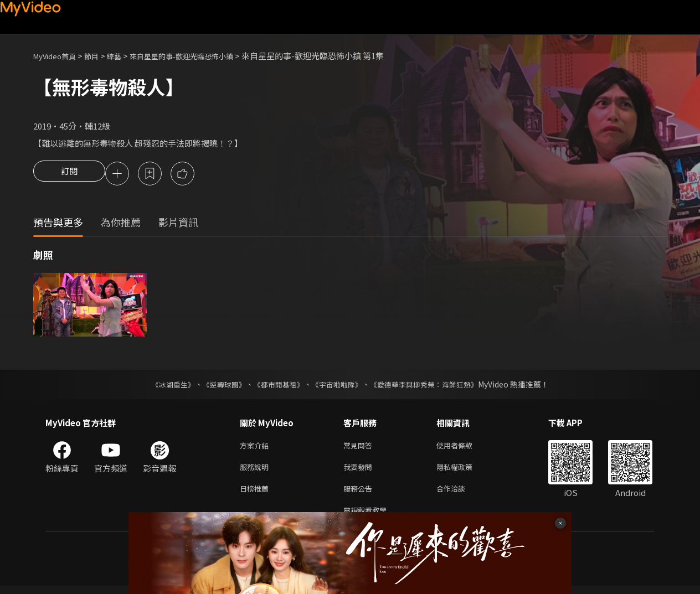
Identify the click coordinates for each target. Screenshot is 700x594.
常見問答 (360, 448)
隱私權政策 (464, 471)
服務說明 (256, 471)
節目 (100, 56)
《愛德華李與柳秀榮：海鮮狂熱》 (431, 386)
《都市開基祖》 (276, 386)
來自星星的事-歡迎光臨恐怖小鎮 (202, 56)
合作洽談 (460, 494)
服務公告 (360, 494)
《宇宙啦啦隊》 (338, 386)
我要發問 (360, 471)
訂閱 (69, 174)
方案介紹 (256, 448)
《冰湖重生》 (163, 386)
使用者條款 (464, 448)
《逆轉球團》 (218, 386)
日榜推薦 (256, 494)
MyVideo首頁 (58, 56)
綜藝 (125, 56)
